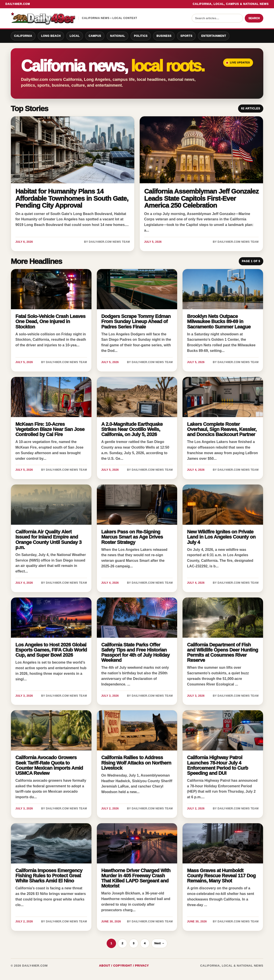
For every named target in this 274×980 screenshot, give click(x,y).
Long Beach (51, 36)
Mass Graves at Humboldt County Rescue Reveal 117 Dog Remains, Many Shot (221, 876)
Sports (186, 36)
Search (254, 18)
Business (164, 36)
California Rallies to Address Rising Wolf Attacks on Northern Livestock (136, 763)
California (23, 36)
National (117, 36)
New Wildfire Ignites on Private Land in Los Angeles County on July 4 (221, 537)
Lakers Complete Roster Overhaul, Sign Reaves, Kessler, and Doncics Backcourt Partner (222, 429)
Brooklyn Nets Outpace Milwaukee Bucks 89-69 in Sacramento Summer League (219, 321)
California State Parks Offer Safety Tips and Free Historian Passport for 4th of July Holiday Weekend (136, 652)
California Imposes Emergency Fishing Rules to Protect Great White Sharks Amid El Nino (49, 876)
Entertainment (214, 36)
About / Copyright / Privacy (124, 966)
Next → (159, 943)
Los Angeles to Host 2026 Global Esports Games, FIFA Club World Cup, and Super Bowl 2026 (51, 650)
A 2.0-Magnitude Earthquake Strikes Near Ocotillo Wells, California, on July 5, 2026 (132, 429)
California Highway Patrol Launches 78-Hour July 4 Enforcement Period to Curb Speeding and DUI (217, 765)
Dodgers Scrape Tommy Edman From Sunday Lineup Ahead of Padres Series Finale (136, 321)
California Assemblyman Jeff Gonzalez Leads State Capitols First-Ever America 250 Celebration (201, 198)
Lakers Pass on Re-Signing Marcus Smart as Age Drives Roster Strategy (132, 537)
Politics (141, 36)
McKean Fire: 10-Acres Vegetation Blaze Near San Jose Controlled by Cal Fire (50, 429)
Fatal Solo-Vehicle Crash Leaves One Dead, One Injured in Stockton (50, 321)
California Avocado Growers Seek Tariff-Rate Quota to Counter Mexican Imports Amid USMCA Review (49, 765)
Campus (95, 36)
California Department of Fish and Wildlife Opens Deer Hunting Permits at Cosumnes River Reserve (222, 652)
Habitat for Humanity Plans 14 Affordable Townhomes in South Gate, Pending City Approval (72, 198)
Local (75, 36)
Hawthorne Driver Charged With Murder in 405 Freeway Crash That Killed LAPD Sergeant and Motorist (136, 878)
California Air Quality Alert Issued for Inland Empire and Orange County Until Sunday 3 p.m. (48, 539)
